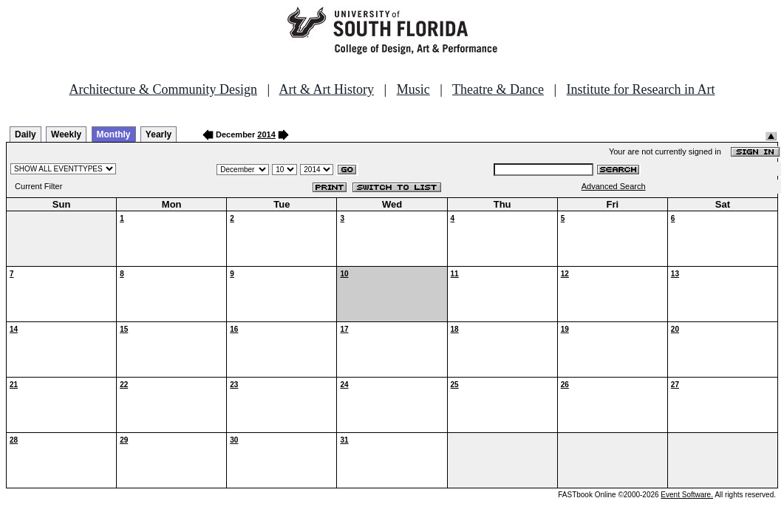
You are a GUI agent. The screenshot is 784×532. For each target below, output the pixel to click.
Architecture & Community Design (163, 89)
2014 (266, 134)
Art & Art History (327, 89)
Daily (25, 134)
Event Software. (687, 495)
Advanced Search (614, 186)
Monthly (114, 134)
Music (413, 89)
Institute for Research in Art (641, 89)
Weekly (66, 134)
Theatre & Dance (498, 89)
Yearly (158, 134)
